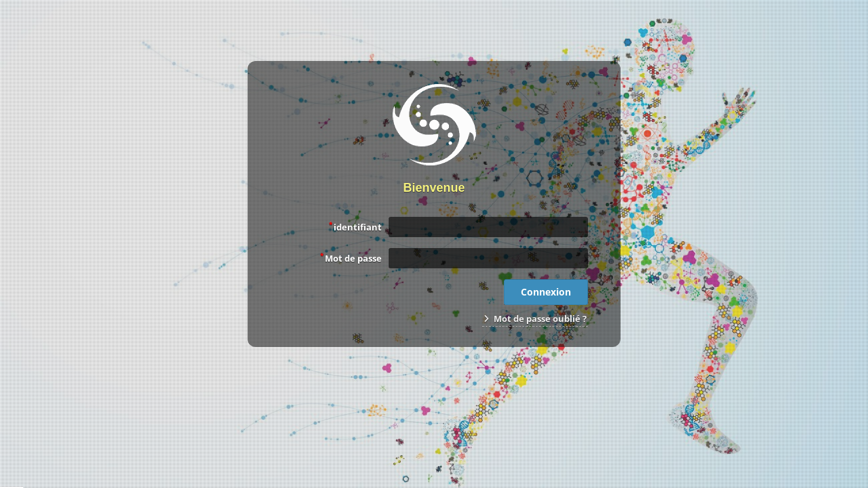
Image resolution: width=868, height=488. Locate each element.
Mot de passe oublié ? (535, 319)
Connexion (546, 292)
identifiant (355, 226)
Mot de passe (351, 258)
